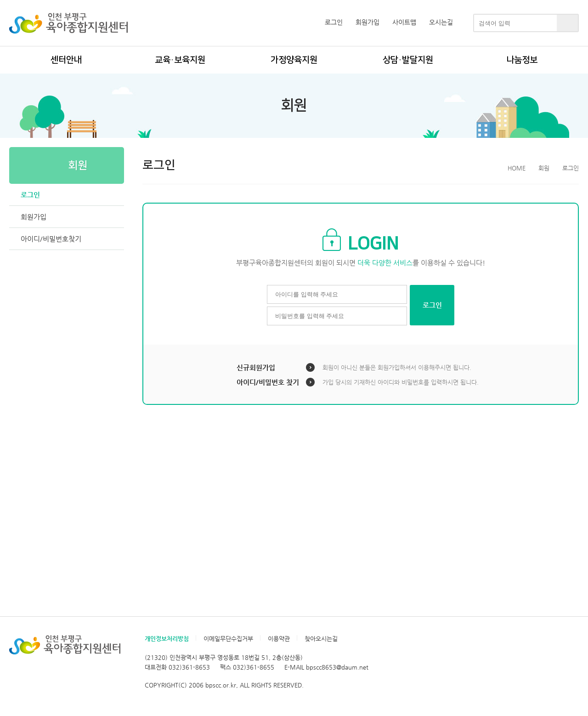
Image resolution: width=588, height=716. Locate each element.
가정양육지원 (294, 60)
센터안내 (66, 60)
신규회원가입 (256, 367)
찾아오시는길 (321, 639)
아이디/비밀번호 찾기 (268, 382)
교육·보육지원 (180, 60)
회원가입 (367, 22)
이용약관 (279, 639)
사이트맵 (404, 22)
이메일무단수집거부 (228, 639)
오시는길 (441, 22)
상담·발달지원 (408, 60)
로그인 (334, 22)
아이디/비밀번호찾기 (51, 239)
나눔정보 (522, 60)
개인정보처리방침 (167, 639)
